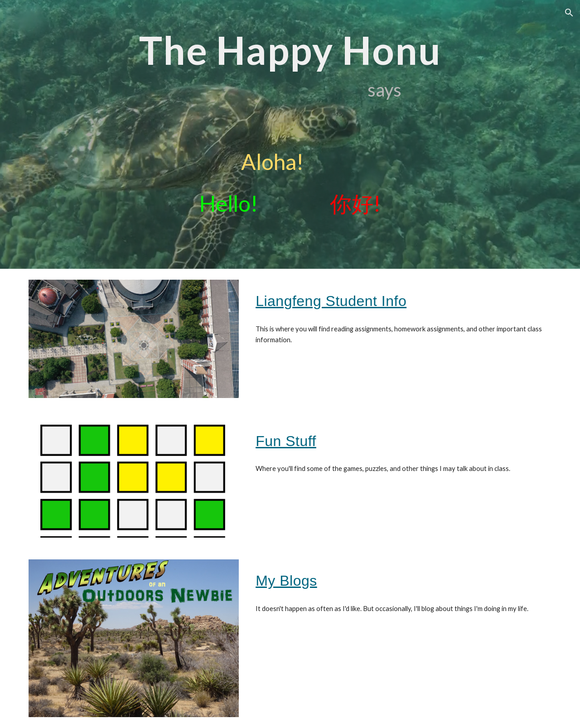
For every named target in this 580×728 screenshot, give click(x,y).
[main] (290, 134)
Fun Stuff (286, 441)
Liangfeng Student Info (331, 301)
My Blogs (286, 581)
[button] (569, 13)
